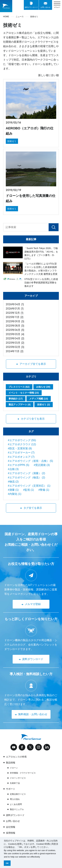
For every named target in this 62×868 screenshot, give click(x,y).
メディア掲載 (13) (39, 399)
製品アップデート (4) (20, 405)
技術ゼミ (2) (44, 405)
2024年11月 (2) (15, 351)
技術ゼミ (12, 141)
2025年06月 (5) (15, 330)
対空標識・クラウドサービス (23, 773)
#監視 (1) (29, 490)
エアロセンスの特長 (16, 757)
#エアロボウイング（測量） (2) (27, 473)
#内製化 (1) (15, 494)
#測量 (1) (13, 490)
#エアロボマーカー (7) (21, 453)
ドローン (14, 768)
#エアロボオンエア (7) (21, 457)
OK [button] (7, 863)
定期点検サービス (18, 794)
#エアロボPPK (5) (19, 465)
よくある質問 (16, 804)
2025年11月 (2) (15, 317)
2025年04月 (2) (15, 338)
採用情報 (11, 833)
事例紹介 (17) (16, 399)
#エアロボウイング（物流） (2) (27, 478)
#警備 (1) (44, 490)
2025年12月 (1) (15, 313)
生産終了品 (15, 783)
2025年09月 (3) (15, 321)
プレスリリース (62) (19, 387)
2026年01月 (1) (15, 309)
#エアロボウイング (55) (22, 440)
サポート (11, 789)
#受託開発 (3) (42, 465)
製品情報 (11, 763)
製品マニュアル (17, 809)
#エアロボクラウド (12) (22, 444)
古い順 (55, 75)
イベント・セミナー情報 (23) (24, 393)
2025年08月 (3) (15, 326)
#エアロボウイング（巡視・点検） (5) (31, 461)
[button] (41, 857)
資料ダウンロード (15, 815)
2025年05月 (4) (15, 334)
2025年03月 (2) (15, 343)
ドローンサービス (18, 778)
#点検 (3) (13, 469)
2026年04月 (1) (15, 304)
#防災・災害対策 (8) (20, 448)
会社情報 (11, 827)
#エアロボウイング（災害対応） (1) (29, 486)
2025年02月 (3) (15, 347)
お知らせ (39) (43, 387)
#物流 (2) (13, 482)
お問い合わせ (13, 821)
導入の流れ (15, 799)
